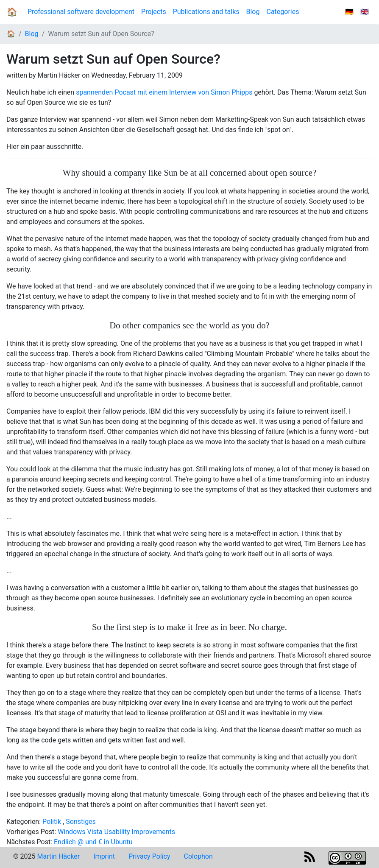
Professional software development (81, 12)
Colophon (198, 856)
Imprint (104, 856)
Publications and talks (206, 12)
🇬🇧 (365, 12)
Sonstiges (81, 822)
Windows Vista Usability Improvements (116, 832)
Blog (255, 11)
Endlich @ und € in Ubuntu (93, 842)
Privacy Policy (149, 856)
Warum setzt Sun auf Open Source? (101, 34)
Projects (154, 12)
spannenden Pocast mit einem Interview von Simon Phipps (164, 92)
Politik (52, 822)
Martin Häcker (58, 856)
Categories (283, 12)
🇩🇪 (349, 12)
